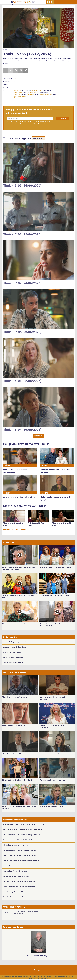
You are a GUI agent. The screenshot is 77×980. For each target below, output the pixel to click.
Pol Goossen (18, 91)
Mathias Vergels (33, 93)
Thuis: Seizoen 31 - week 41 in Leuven (15, 697)
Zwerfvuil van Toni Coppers (12, 652)
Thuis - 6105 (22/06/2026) (22, 381)
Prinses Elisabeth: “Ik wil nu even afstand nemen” (19, 887)
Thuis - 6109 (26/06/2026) (22, 186)
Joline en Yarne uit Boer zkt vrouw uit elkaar (17, 866)
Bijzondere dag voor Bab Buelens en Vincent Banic (20, 881)
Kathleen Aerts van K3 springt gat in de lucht (54, 596)
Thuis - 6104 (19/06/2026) (22, 430)
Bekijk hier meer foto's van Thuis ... (17, 529)
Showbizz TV (8, 543)
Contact (38, 970)
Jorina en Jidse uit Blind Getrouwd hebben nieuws (19, 855)
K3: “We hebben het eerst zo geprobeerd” (17, 845)
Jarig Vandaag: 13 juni (13, 927)
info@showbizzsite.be (60, 976)
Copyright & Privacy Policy (43, 976)
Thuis (15, 78)
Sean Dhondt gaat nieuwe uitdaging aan (16, 892)
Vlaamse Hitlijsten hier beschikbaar (15, 647)
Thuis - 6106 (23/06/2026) (22, 332)
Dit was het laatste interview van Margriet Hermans (19, 624)
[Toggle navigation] (73, 2)
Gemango (45, 978)
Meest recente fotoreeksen (15, 672)
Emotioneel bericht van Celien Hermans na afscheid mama (22, 829)
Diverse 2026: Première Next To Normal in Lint (18, 780)
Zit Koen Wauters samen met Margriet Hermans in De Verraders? (25, 824)
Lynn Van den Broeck (20, 97)
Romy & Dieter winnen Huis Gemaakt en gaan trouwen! (21, 861)
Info (31, 976)
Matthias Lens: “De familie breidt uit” (15, 871)
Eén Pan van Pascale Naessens (13, 657)
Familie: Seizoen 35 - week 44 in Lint (14, 725)
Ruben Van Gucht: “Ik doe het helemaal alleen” (18, 897)
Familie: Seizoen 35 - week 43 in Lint (52, 754)
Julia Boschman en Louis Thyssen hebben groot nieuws (21, 835)
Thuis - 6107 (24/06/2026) (22, 283)
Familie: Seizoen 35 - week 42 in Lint (52, 806)
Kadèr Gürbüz (18, 95)
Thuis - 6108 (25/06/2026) (22, 234)
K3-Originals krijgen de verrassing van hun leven (56, 567)
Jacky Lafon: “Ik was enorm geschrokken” (17, 876)
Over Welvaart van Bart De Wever (14, 663)
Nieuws (8, 465)
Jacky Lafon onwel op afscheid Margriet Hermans (20, 850)
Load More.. (38, 436)
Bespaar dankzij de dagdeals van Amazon (17, 642)
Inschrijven (62, 119)
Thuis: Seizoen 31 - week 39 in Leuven (52, 780)
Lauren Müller (31, 95)
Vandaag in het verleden (14, 907)
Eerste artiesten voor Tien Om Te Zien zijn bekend (20, 840)
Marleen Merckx (37, 91)
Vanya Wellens (18, 93)
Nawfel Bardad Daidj (46, 95)
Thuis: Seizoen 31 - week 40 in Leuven (15, 754)
